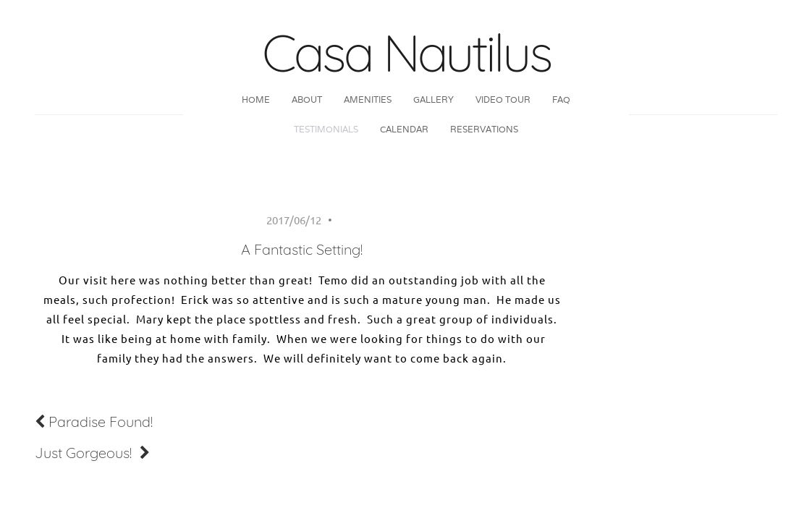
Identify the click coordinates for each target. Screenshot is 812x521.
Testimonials (326, 129)
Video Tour (503, 99)
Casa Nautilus (406, 52)
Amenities (368, 99)
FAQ (561, 99)
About (307, 99)
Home (256, 99)
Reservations (484, 129)
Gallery (434, 99)
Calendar (404, 129)
